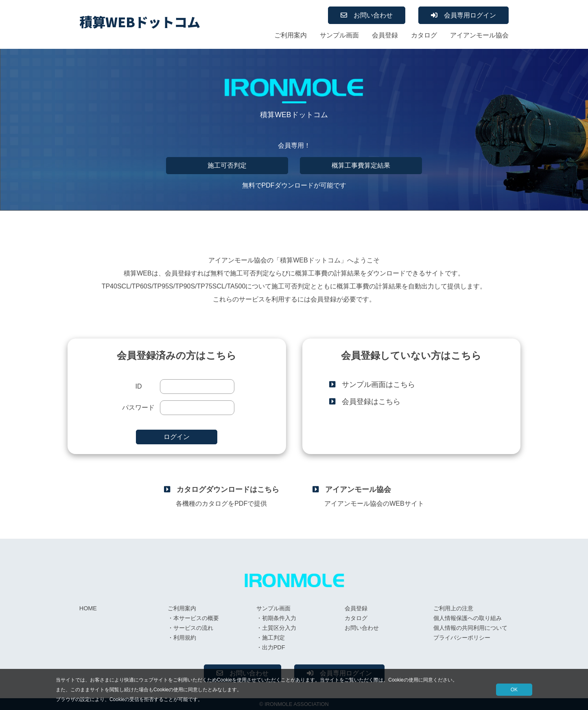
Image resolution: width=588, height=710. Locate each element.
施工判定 (273, 638)
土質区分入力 (279, 628)
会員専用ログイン (470, 15)
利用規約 (185, 638)
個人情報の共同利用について (470, 628)
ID (138, 386)
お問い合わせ (373, 15)
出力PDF (274, 647)
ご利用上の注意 (453, 608)
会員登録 (385, 35)
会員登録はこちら (371, 402)
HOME (88, 608)
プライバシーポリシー (462, 638)
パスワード (138, 407)
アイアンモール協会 (479, 35)
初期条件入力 (279, 618)
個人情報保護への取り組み (468, 618)
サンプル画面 (339, 35)
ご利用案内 (291, 35)
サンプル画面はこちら (378, 384)
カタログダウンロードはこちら (228, 489)
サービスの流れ (193, 628)
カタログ (424, 35)
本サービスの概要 (196, 618)
